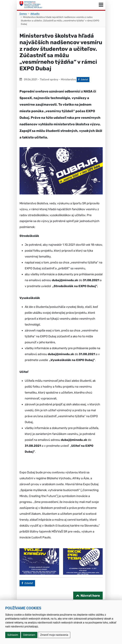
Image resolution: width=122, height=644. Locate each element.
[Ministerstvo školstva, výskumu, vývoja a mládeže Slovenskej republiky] (31, 5)
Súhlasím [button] (13, 635)
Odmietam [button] (29, 635)
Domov (23, 14)
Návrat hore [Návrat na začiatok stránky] (90, 596)
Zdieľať (84, 79)
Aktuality (35, 14)
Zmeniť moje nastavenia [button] (54, 635)
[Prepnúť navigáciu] (101, 5)
